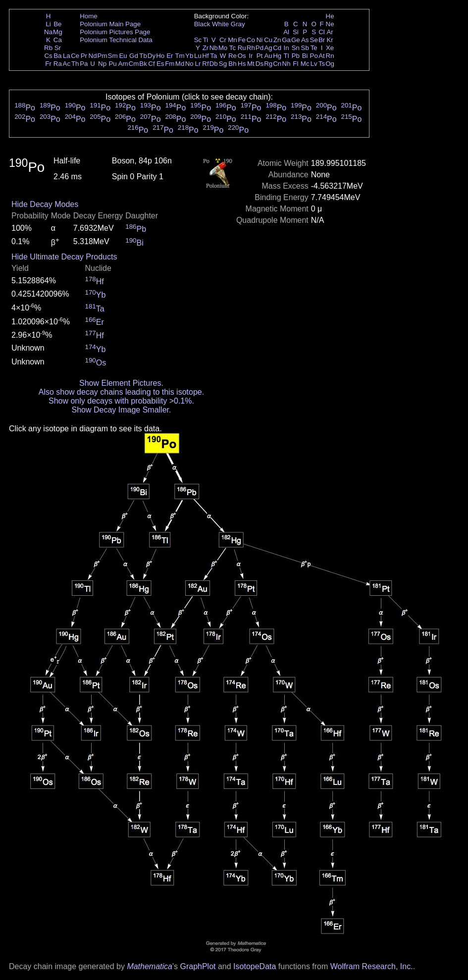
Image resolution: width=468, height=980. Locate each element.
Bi (305, 56)
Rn (330, 56)
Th (75, 64)
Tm (180, 56)
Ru (242, 48)
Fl (295, 64)
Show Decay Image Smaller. (121, 410)
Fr (48, 64)
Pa (84, 64)
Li (48, 24)
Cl (322, 32)
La (67, 56)
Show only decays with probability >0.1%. (121, 401)
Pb (296, 56)
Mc (305, 64)
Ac (67, 64)
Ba (57, 56)
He (330, 16)
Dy (152, 56)
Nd (93, 56)
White (220, 24)
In (286, 48)
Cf (151, 64)
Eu (123, 56)
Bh (232, 64)
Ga (286, 40)
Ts (322, 64)
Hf (205, 56)
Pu (112, 64)
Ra (58, 64)
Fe (242, 40)
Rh (251, 48)
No (189, 64)
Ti (206, 40)
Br (322, 40)
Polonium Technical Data (116, 40)
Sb (305, 48)
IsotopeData (255, 966)
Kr (330, 40)
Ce (75, 56)
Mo (223, 48)
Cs (48, 56)
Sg (223, 64)
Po (314, 56)
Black (202, 24)
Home (89, 16)
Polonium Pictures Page (115, 32)
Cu (268, 40)
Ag (268, 48)
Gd (134, 56)
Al (286, 32)
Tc (233, 48)
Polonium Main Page (110, 24)
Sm (113, 56)
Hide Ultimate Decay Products (64, 257)
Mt (251, 64)
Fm (170, 64)
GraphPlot (198, 966)
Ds (260, 64)
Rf (205, 64)
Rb (48, 48)
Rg (268, 64)
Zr (206, 48)
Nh (286, 64)
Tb (143, 56)
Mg (58, 32)
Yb (189, 56)
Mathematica (150, 966)
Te (314, 48)
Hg (277, 56)
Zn (277, 40)
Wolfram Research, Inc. (372, 966)
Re (233, 56)
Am (123, 64)
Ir (251, 56)
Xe (330, 48)
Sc (198, 40)
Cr (223, 40)
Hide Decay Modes (45, 204)
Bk (143, 64)
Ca (58, 40)
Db (214, 64)
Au (268, 56)
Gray (238, 24)
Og (330, 64)
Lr (198, 64)
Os (242, 56)
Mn (233, 40)
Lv (314, 64)
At (322, 56)
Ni (260, 40)
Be (57, 24)
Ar (330, 32)
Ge (296, 40)
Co (251, 40)
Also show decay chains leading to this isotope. (121, 392)
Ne (330, 24)
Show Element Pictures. (121, 383)
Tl (286, 56)
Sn (296, 48)
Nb (214, 48)
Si (296, 32)
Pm (103, 56)
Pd (260, 48)
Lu (198, 56)
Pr (84, 56)
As (305, 40)
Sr (58, 48)
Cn (277, 64)
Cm (134, 64)
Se (314, 40)
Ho (160, 56)
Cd (277, 48)
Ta (213, 56)
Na (48, 32)
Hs (242, 64)
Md (180, 64)
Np (102, 64)
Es (160, 64)
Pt (260, 56)
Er (170, 56)
